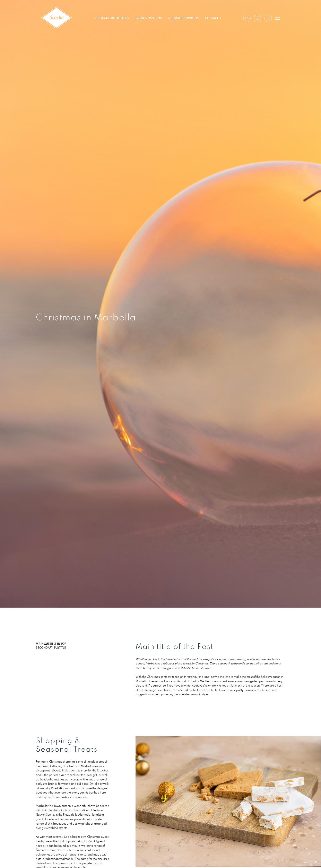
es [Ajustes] (247, 18)
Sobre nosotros (149, 18)
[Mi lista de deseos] (258, 18)
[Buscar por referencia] (268, 18)
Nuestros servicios (183, 18)
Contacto (213, 18)
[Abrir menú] (278, 18)
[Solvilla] (57, 18)
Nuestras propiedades (112, 18)
